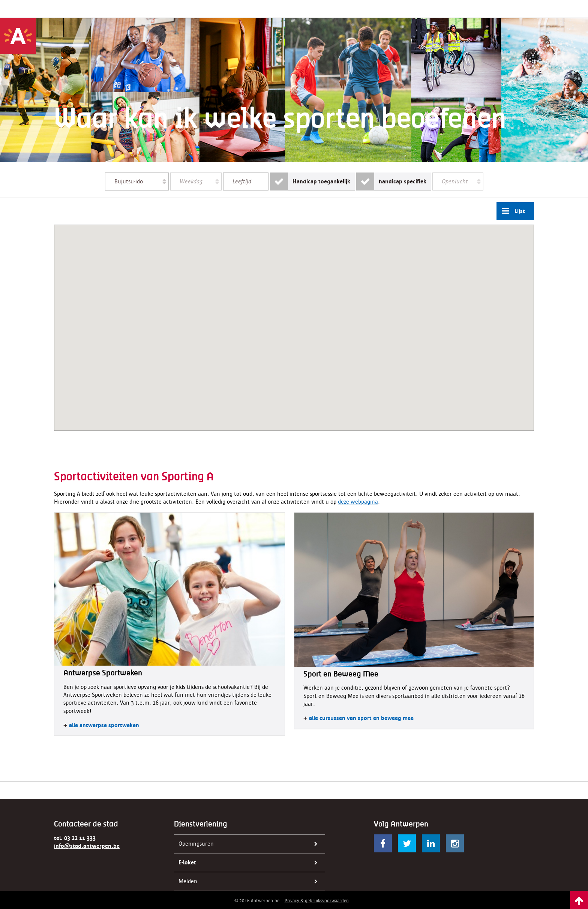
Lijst (511, 211)
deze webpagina (358, 502)
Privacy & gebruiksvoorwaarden (317, 901)
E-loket (250, 863)
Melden (250, 882)
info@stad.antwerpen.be (87, 846)
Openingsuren (250, 844)
